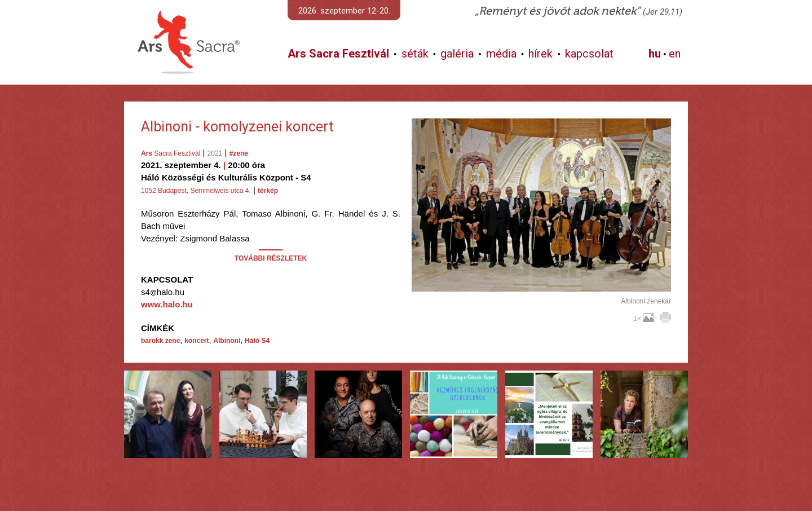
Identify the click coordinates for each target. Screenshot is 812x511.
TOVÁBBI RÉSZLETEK (271, 258)
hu (655, 54)
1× (644, 319)
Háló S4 (257, 341)
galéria (457, 54)
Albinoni (227, 341)
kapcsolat (589, 54)
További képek (541, 279)
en (675, 54)
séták (415, 54)
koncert (197, 341)
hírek (540, 54)
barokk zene (160, 341)
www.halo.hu (167, 304)
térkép (268, 191)
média (501, 54)
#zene (239, 153)
